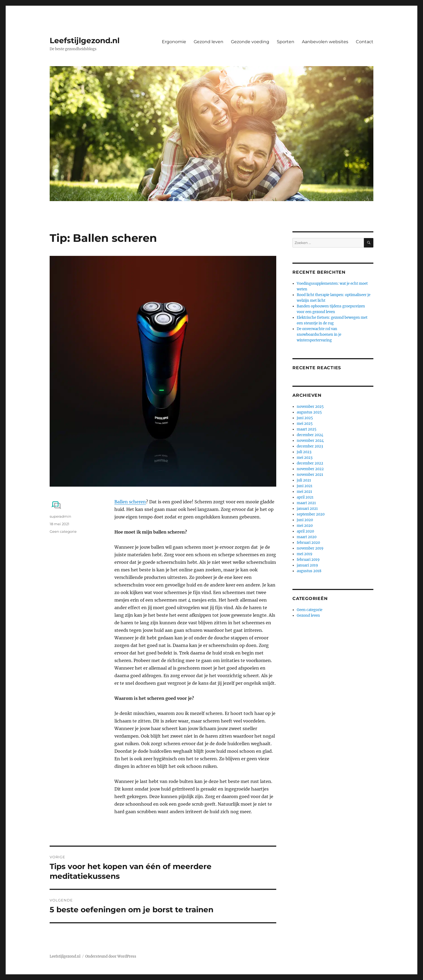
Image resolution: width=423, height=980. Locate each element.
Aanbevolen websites (325, 42)
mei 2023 (305, 458)
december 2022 (310, 463)
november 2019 (310, 548)
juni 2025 (305, 418)
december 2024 (310, 435)
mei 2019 (305, 554)
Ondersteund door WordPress (111, 956)
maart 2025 (307, 429)
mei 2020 (305, 526)
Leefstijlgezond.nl (85, 40)
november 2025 (310, 407)
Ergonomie (174, 42)
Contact (365, 42)
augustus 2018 (309, 571)
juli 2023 (304, 452)
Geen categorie (63, 531)
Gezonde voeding (250, 42)
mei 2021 (304, 492)
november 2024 (310, 441)
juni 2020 (305, 520)
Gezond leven (209, 42)
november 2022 (310, 469)
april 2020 (305, 531)
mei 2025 (305, 424)
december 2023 (310, 446)
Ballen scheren (130, 502)
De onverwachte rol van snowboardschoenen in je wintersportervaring (319, 335)
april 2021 (305, 497)
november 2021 (310, 475)
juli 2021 (304, 480)
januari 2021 (307, 509)
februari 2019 (308, 560)
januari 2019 (307, 565)
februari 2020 (308, 543)
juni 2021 (305, 486)
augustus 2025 (309, 412)
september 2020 (311, 514)
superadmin (60, 516)
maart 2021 (306, 503)
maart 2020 (307, 537)
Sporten (286, 42)
